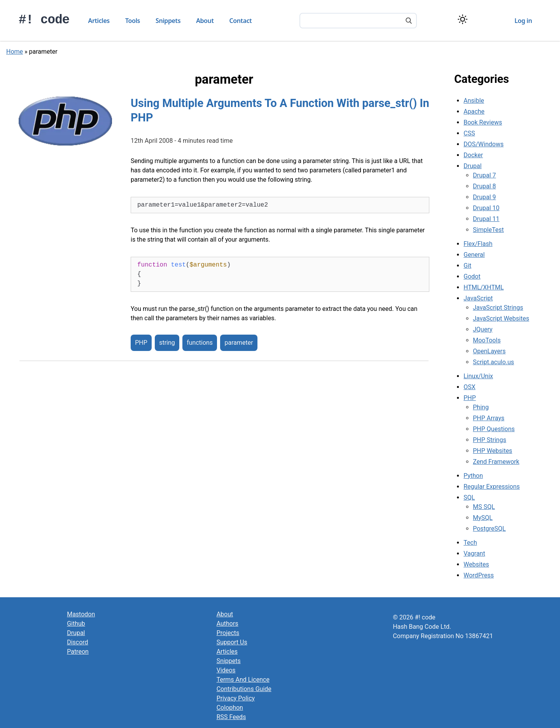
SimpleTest (488, 230)
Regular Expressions (492, 487)
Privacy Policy (236, 698)
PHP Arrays (489, 418)
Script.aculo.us (493, 362)
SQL (469, 497)
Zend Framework (496, 462)
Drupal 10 (486, 208)
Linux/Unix (478, 376)
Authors (227, 624)
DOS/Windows (484, 144)
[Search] (409, 21)
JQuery (483, 329)
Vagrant (474, 553)
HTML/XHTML (484, 287)
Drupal (472, 166)
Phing (481, 407)
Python (473, 476)
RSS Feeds (231, 717)
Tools (133, 21)
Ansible (474, 101)
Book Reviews (483, 122)
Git (467, 266)
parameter (239, 343)
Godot (472, 276)
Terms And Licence (243, 680)
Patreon (78, 652)
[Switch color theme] (463, 19)
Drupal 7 (484, 175)
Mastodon (81, 614)
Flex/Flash (478, 244)
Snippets (168, 21)
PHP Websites (493, 451)
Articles (99, 21)
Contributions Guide (244, 689)
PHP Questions (494, 429)
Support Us (232, 642)
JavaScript (478, 298)
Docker (473, 155)
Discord (77, 642)
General (474, 255)
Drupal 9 (484, 197)
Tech (470, 543)
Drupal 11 (486, 219)
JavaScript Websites (501, 318)
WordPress (479, 575)
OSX (470, 387)
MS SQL (484, 507)
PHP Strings (490, 440)
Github (76, 624)
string (167, 343)
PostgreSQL (489, 529)
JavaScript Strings (498, 308)
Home (15, 52)
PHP (141, 343)
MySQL (483, 518)
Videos (226, 670)
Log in (523, 21)
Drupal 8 (484, 186)
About (205, 21)
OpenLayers (489, 351)
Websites (476, 564)
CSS (469, 133)
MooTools (487, 340)
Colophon (230, 708)
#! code (44, 20)
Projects (228, 633)
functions (200, 343)
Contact (241, 21)
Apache (474, 111)
